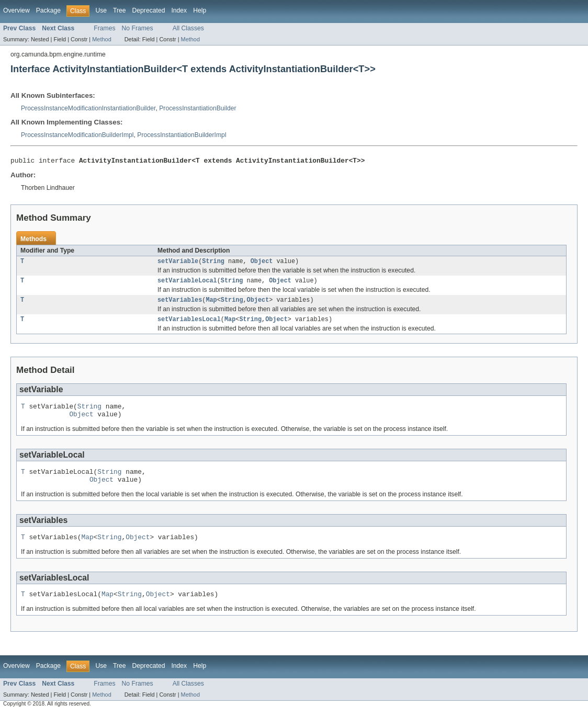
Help (200, 10)
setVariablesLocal (189, 325)
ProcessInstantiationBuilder (197, 108)
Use (101, 10)
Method (101, 39)
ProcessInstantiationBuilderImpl (182, 135)
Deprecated (149, 10)
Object (262, 264)
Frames (104, 28)
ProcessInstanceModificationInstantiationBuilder (88, 108)
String (213, 264)
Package (48, 10)
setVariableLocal (187, 284)
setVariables (180, 304)
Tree (120, 10)
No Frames (138, 28)
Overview (16, 10)
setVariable (178, 264)
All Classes (188, 28)
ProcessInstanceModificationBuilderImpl (77, 135)
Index (179, 10)
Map (211, 304)
